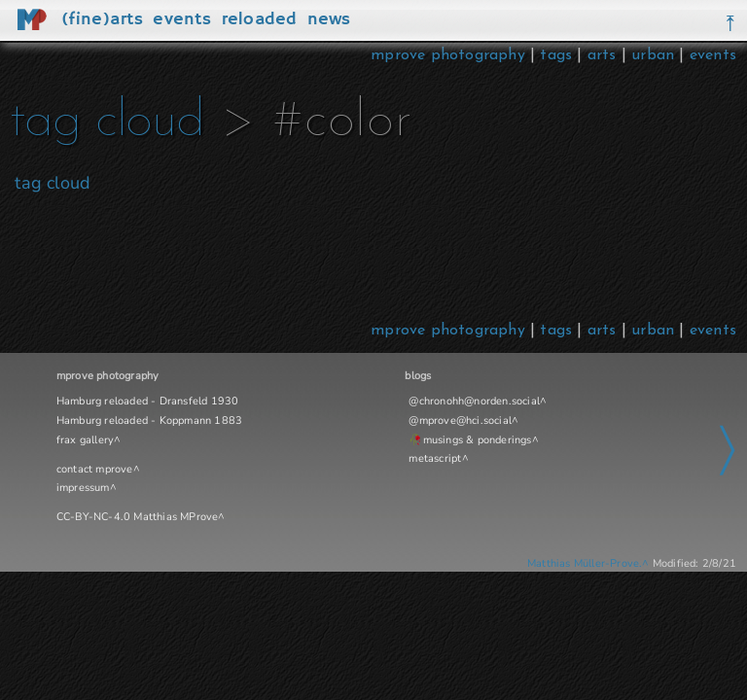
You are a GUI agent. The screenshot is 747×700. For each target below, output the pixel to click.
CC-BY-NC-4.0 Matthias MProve (138, 517)
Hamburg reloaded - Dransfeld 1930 (148, 401)
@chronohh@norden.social (474, 401)
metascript (435, 458)
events (713, 55)
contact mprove (95, 469)
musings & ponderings (478, 440)
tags (556, 55)
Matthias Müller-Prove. (585, 563)
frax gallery (85, 440)
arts (602, 55)
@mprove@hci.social (460, 420)
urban (653, 55)
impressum (83, 488)
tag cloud (107, 122)
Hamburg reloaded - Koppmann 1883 (149, 420)
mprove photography (450, 55)
